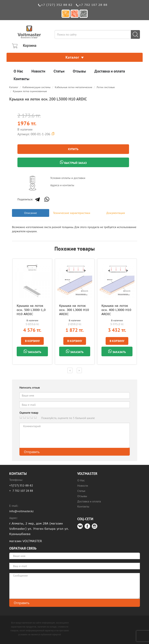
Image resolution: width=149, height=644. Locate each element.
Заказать (32, 352)
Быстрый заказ (73, 162)
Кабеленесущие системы (36, 87)
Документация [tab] (116, 213)
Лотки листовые (106, 87)
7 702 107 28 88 (23, 491)
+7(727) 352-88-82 (21, 485)
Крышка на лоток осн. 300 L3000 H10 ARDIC (74, 310)
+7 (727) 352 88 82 (57, 5)
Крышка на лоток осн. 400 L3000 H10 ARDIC (116, 310)
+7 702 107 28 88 (93, 5)
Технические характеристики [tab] (72, 213)
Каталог (75, 57)
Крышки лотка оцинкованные (30, 91)
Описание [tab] (30, 213)
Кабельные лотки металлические (74, 87)
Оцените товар (29, 413)
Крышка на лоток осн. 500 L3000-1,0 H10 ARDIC (31, 310)
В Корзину (32, 341)
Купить (73, 149)
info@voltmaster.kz (21, 511)
